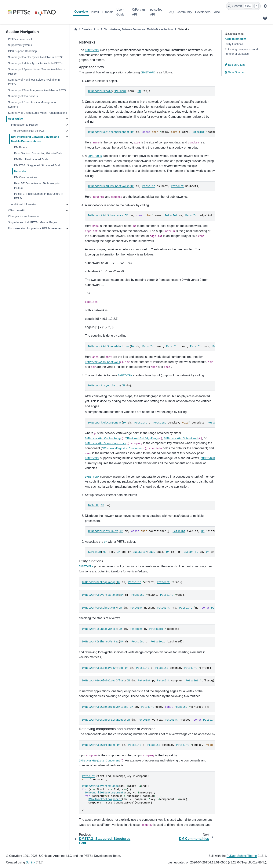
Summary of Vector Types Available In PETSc (36, 57)
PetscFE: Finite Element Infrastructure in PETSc (38, 196)
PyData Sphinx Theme (242, 856)
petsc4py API (156, 12)
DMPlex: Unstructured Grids (31, 159)
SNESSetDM (140, 552)
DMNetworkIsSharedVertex (100, 642)
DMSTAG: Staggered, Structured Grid (37, 165)
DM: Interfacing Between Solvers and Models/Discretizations (35, 139)
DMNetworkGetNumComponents (105, 793)
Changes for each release (24, 216)
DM (139, 91)
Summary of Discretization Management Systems (32, 104)
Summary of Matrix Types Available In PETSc (35, 63)
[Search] (243, 6)
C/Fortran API (138, 12)
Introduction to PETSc (24, 125)
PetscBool (156, 629)
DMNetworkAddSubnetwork (106, 216)
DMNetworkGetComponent (99, 745)
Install (95, 12)
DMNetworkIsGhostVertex (100, 629)
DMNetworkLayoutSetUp (104, 386)
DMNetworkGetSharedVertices (106, 443)
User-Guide (120, 12)
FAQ (171, 12)
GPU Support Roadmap (22, 51)
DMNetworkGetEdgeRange (142, 438)
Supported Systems (20, 45)
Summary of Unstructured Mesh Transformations (37, 113)
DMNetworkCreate (100, 91)
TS (197, 552)
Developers (203, 12)
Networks (20, 171)
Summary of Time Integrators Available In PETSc (38, 90)
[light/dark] (265, 6)
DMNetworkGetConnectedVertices (105, 707)
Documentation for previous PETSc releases (35, 228)
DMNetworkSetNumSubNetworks (109, 186)
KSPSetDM (95, 552)
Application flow (235, 39)
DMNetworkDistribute (103, 531)
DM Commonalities (26, 177)
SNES (152, 552)
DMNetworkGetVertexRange (103, 438)
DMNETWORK (92, 50)
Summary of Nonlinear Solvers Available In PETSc (34, 82)
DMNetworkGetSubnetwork (182, 438)
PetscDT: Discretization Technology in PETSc (37, 186)
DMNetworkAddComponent (105, 423)
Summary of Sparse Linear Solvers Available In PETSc (36, 72)
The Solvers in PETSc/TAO (27, 131)
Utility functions (234, 44)
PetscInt (198, 132)
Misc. (217, 12)
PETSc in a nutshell (20, 39)
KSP (105, 552)
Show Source (234, 72)
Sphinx (30, 862)
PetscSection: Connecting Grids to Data (38, 153)
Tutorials (108, 12)
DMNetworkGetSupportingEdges (104, 720)
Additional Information (24, 204)
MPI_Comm (120, 91)
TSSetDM (188, 552)
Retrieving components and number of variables (241, 51)
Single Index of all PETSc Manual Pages (32, 222)
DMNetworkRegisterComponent (109, 132)
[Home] (76, 29)
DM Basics (21, 147)
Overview (81, 12)
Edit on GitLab (235, 65)
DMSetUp (94, 505)
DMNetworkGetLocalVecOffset (103, 668)
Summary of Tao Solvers (23, 96)
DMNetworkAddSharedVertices (109, 346)
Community (184, 12)
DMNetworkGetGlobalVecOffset (104, 681)
